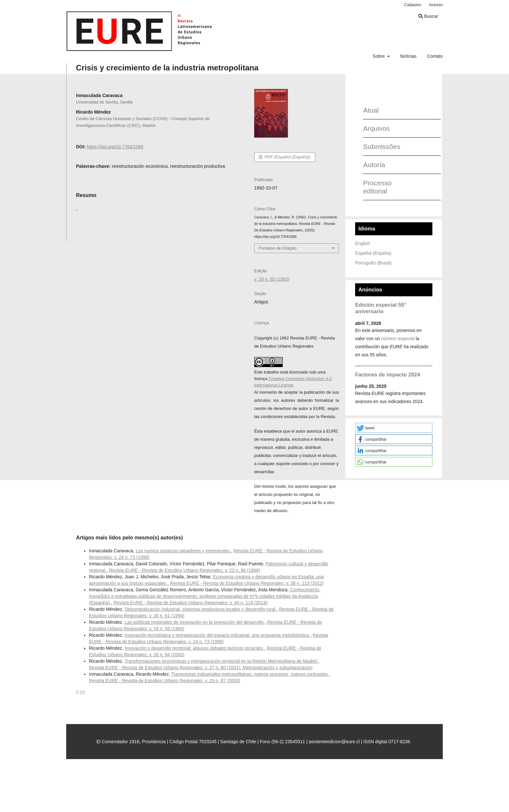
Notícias (408, 56)
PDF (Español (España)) (287, 157)
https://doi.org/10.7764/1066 (115, 147)
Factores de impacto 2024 (388, 375)
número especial (398, 338)
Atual (371, 110)
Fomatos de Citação (278, 248)
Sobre (379, 56)
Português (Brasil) (373, 263)
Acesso (436, 5)
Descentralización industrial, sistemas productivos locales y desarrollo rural (201, 609)
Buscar (428, 16)
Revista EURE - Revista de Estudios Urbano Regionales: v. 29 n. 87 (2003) (165, 681)
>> (82, 692)
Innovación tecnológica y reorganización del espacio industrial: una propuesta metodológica (217, 635)
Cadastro (413, 5)
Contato (435, 56)
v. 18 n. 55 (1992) (272, 279)
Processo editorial (378, 187)
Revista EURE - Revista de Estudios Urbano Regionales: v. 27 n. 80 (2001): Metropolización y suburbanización (201, 668)
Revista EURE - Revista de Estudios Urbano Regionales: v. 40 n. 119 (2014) (191, 603)
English (363, 243)
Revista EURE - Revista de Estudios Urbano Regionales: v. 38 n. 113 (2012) (247, 583)
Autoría (374, 165)
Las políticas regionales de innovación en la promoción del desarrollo (195, 622)
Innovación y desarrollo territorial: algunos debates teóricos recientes (194, 648)
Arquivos (377, 128)
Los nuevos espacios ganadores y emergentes (183, 551)
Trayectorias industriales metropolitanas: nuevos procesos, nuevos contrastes (250, 674)
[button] (394, 428)
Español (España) (373, 253)
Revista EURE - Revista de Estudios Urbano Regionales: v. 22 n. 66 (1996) (184, 570)
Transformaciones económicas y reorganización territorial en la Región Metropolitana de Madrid (221, 661)
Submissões (379, 147)
